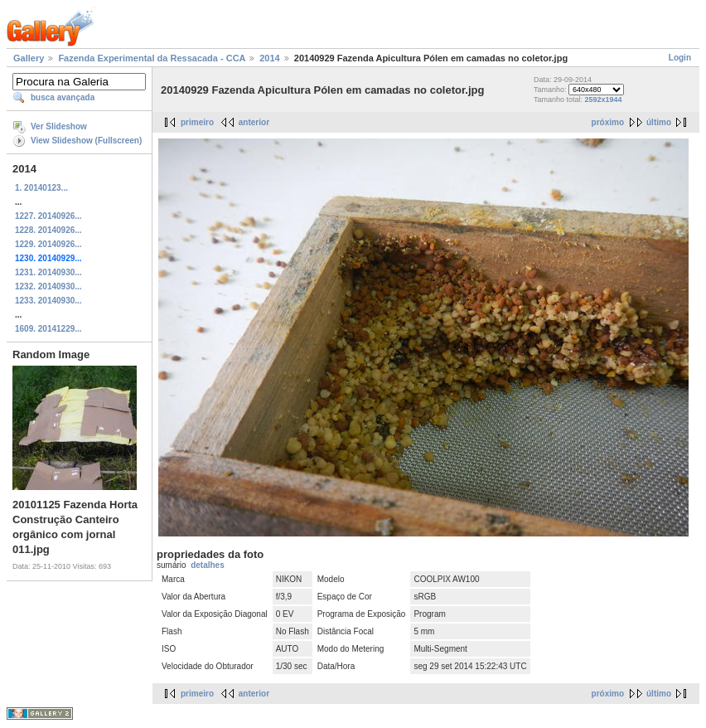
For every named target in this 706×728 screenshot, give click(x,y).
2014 (269, 58)
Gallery (29, 58)
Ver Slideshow (59, 126)
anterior (254, 122)
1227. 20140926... (48, 216)
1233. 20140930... (48, 301)
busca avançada (63, 97)
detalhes (208, 565)
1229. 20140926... (48, 244)
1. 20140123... (41, 188)
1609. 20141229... (48, 329)
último (659, 122)
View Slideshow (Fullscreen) (86, 141)
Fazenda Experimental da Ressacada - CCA (152, 58)
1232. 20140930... (48, 286)
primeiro (197, 122)
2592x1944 (604, 99)
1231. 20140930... (48, 272)
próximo (608, 122)
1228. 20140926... (48, 230)
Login (680, 58)
